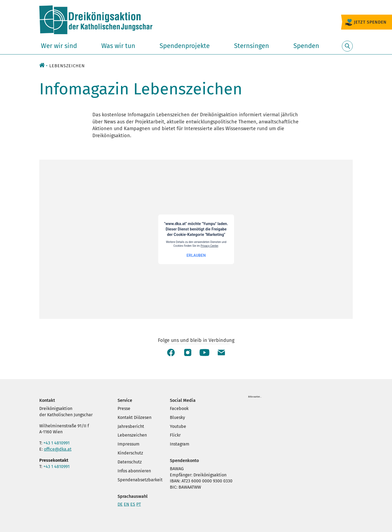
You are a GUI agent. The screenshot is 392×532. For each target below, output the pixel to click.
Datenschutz (130, 462)
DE (120, 504)
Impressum (129, 444)
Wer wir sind (59, 46)
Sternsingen (252, 46)
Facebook (179, 408)
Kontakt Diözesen (135, 417)
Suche (347, 49)
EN (127, 504)
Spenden (306, 46)
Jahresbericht (131, 426)
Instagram (180, 444)
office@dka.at (58, 449)
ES (133, 504)
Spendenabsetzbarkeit (140, 480)
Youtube (178, 426)
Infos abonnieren (134, 471)
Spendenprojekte (185, 46)
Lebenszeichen (132, 435)
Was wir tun (118, 46)
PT (139, 504)
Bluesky (177, 417)
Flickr (175, 435)
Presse (124, 408)
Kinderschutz (130, 453)
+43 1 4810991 (56, 443)
